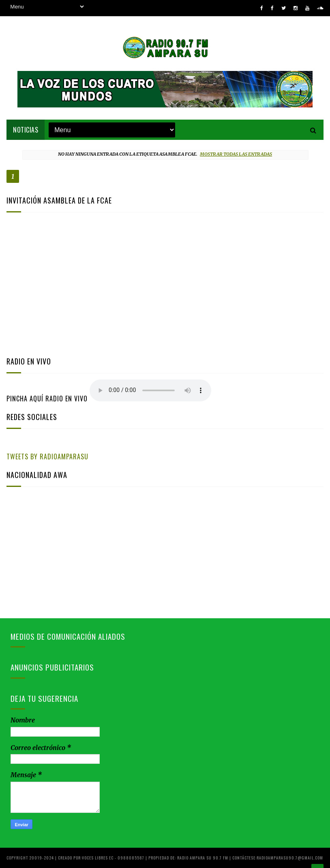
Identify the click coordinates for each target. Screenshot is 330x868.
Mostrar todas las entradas (236, 154)
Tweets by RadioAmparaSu (47, 457)
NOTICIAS (26, 130)
